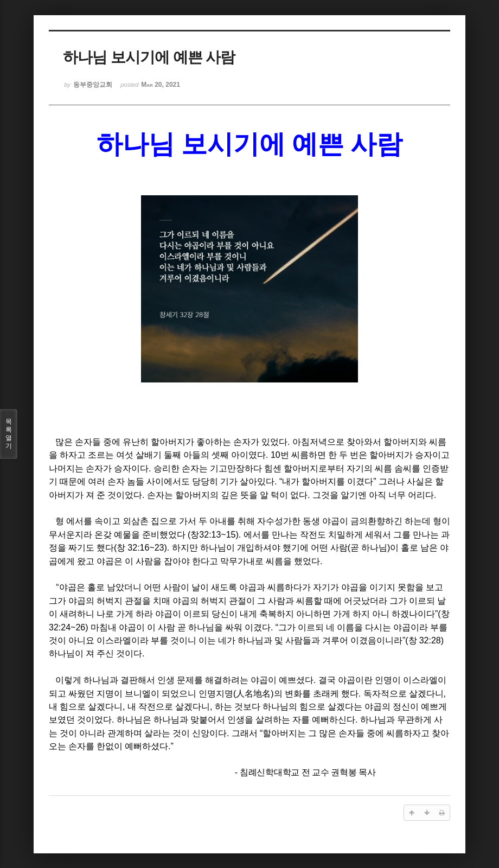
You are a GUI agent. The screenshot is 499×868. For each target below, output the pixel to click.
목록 (9, 434)
